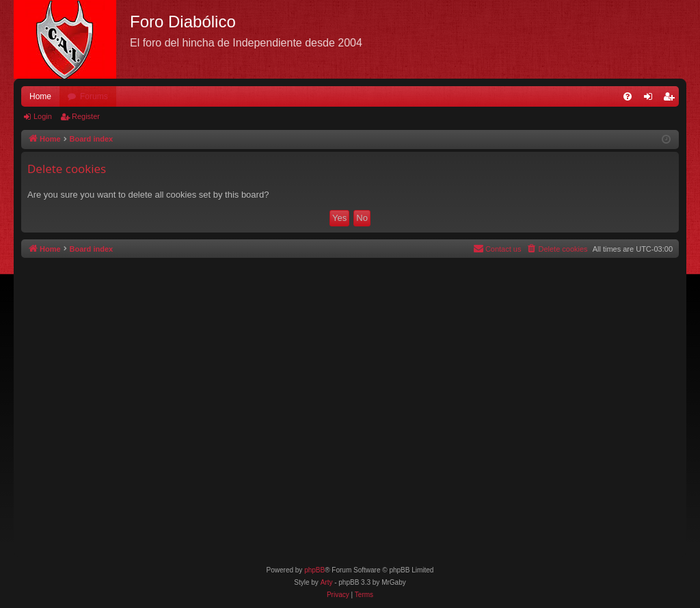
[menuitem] (628, 96)
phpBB (314, 570)
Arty (327, 582)
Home (40, 96)
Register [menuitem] (672, 99)
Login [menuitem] (651, 99)
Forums (94, 96)
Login (43, 116)
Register (86, 116)
